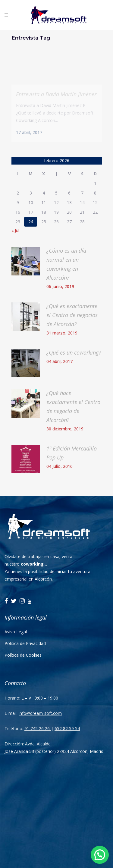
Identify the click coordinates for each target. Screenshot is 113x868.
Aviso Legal (16, 632)
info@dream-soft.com (40, 713)
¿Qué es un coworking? (74, 352)
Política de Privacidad (25, 643)
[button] (100, 855)
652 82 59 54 (67, 728)
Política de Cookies (23, 655)
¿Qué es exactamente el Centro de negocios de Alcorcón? (72, 315)
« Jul (15, 230)
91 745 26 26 (38, 728)
